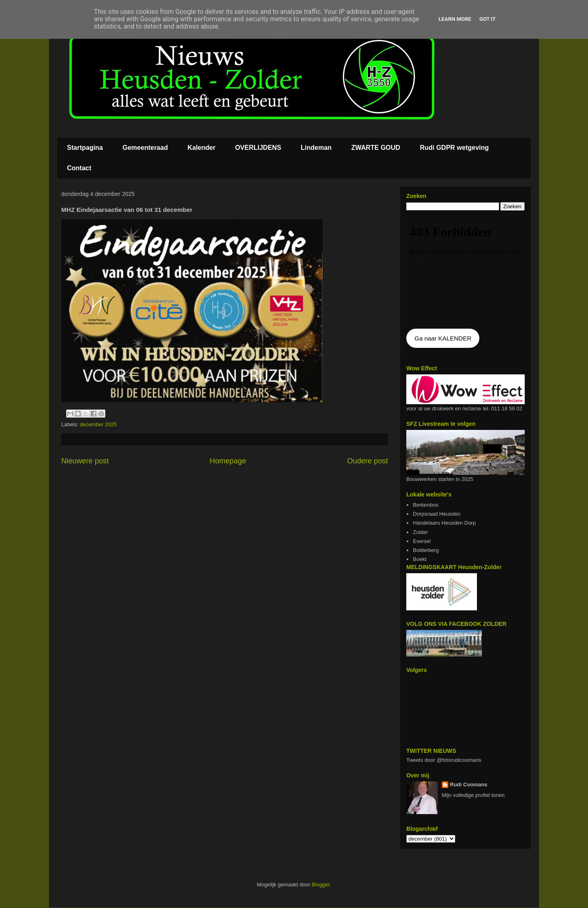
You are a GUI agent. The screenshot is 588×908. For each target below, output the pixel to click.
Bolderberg (426, 550)
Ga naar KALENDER (443, 338)
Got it (488, 19)
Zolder (420, 532)
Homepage (228, 461)
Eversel (422, 541)
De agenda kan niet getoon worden (465, 270)
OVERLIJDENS (258, 148)
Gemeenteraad (145, 148)
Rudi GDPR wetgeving (454, 148)
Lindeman (316, 148)
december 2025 (98, 424)
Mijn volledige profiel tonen (473, 795)
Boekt (420, 559)
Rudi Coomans (469, 784)
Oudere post (367, 461)
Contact (79, 168)
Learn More (455, 19)
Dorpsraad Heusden (437, 514)
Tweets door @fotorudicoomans (444, 760)
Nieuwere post (85, 461)
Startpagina (85, 148)
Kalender (201, 148)
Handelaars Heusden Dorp (444, 523)
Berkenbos (425, 505)
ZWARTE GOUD (376, 148)
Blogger (321, 885)
